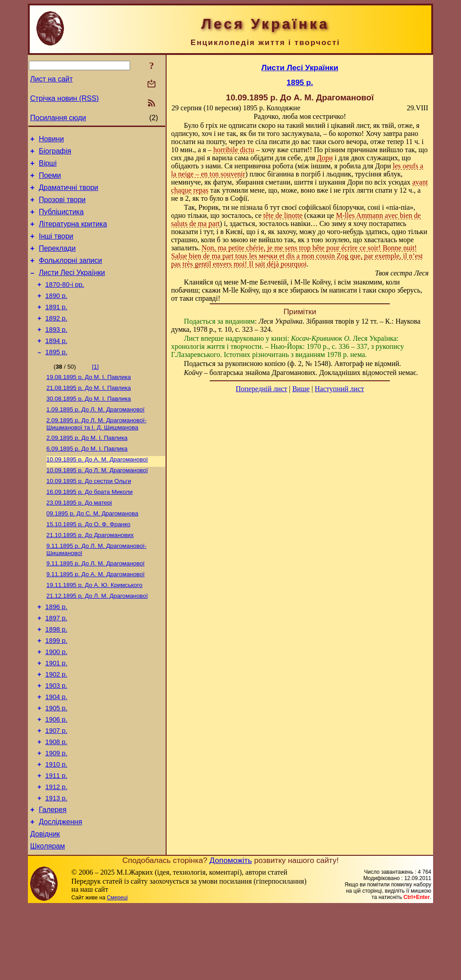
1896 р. (56, 652)
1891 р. (56, 327)
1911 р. (56, 841)
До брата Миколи (90, 527)
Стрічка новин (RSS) (64, 98)
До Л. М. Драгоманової (95, 439)
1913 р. (56, 866)
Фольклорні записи (70, 275)
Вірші (48, 167)
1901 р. (56, 715)
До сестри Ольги (89, 516)
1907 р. (56, 790)
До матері (79, 539)
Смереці (117, 971)
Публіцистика (61, 221)
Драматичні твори (68, 194)
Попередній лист (262, 389)
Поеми (50, 181)
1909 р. (56, 816)
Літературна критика (73, 235)
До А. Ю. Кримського (94, 628)
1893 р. (56, 352)
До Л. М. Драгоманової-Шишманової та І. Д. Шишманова (96, 454)
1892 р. (56, 340)
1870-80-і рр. (65, 302)
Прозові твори (62, 208)
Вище (301, 389)
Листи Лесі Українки (72, 289)
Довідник (45, 906)
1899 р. (56, 690)
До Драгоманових (90, 574)
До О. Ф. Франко (88, 562)
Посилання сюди (58, 118)
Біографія (55, 154)
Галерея (52, 879)
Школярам (47, 919)
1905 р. (56, 765)
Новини (51, 140)
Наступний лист (339, 389)
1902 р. (56, 727)
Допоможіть (230, 934)
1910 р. (56, 828)
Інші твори (56, 248)
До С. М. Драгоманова (92, 551)
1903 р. (56, 740)
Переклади (57, 262)
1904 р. (56, 753)
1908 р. (56, 803)
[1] (95, 392)
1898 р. (56, 677)
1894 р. (56, 365)
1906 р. (56, 778)
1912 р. (56, 854)
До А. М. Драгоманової (97, 492)
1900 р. (56, 702)
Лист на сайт (52, 79)
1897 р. (56, 664)
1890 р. (56, 315)
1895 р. (56, 378)
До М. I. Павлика (89, 404)
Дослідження (60, 892)
